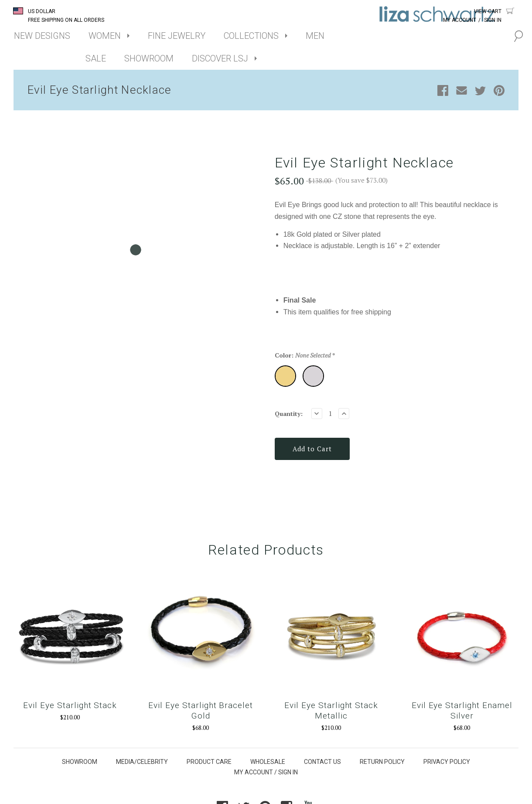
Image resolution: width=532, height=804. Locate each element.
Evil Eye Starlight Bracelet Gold (201, 710)
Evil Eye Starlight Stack (70, 705)
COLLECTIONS (251, 36)
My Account (460, 20)
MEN (315, 36)
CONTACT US (322, 762)
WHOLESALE (268, 762)
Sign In (493, 20)
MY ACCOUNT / (256, 772)
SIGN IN (288, 772)
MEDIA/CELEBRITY (142, 762)
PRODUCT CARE (209, 762)
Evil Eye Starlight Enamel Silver (462, 710)
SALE (96, 58)
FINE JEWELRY (177, 36)
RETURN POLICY (382, 762)
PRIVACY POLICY (447, 762)
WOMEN (105, 36)
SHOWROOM (149, 58)
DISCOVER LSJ (220, 58)
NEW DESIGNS (42, 36)
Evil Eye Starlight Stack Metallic (331, 710)
